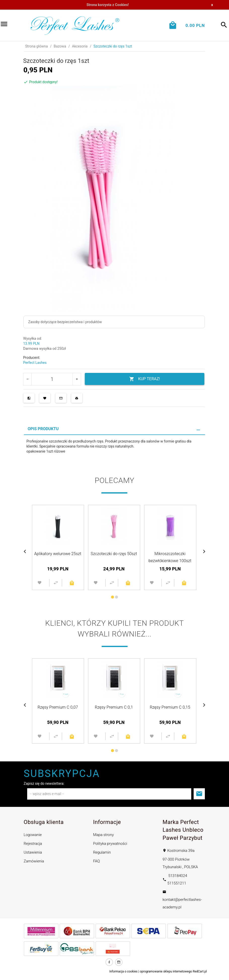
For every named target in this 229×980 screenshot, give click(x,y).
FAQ (97, 861)
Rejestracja (33, 844)
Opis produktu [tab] (43, 429)
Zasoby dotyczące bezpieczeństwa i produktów (65, 322)
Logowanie (33, 835)
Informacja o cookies (123, 971)
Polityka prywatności (110, 844)
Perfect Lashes (35, 363)
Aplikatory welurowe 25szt (58, 554)
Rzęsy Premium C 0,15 (170, 707)
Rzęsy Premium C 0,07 (58, 707)
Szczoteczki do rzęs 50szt (114, 554)
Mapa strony (103, 835)
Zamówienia (34, 861)
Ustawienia (33, 852)
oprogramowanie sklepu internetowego (166, 971)
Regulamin (102, 852)
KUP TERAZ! (145, 379)
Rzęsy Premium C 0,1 (114, 707)
